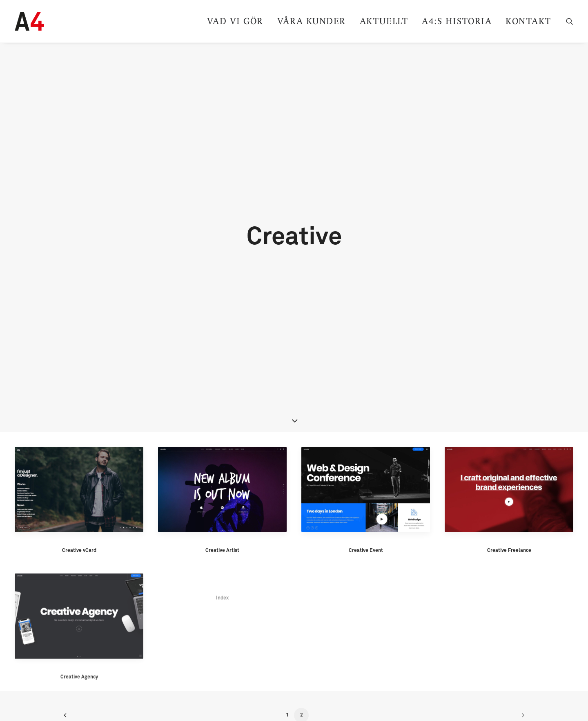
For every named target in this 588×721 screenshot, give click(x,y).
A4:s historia (457, 21)
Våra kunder (312, 21)
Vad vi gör (235, 21)
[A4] (29, 21)
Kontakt (528, 21)
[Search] (570, 21)
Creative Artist (222, 496)
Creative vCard (79, 496)
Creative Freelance (509, 497)
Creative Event (366, 496)
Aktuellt (384, 21)
